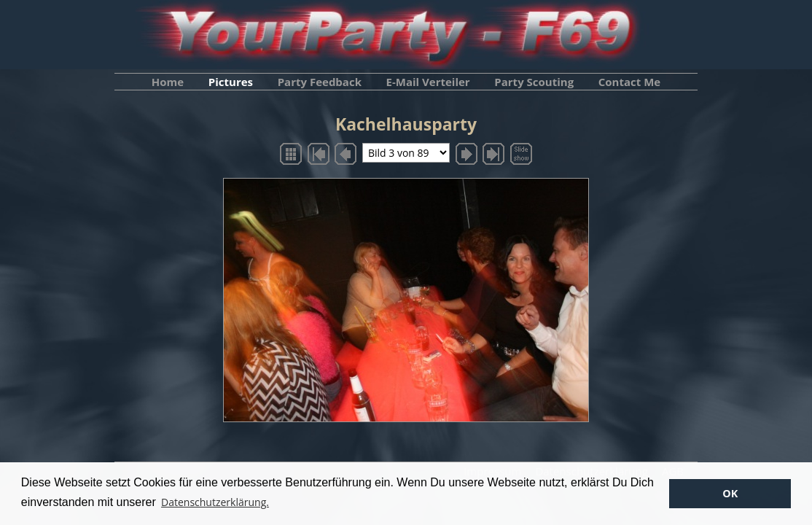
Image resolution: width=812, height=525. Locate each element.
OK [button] (730, 493)
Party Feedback (320, 82)
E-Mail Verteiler (428, 82)
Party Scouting (534, 82)
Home (168, 82)
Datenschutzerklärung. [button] (215, 502)
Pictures (231, 82)
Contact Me (629, 82)
